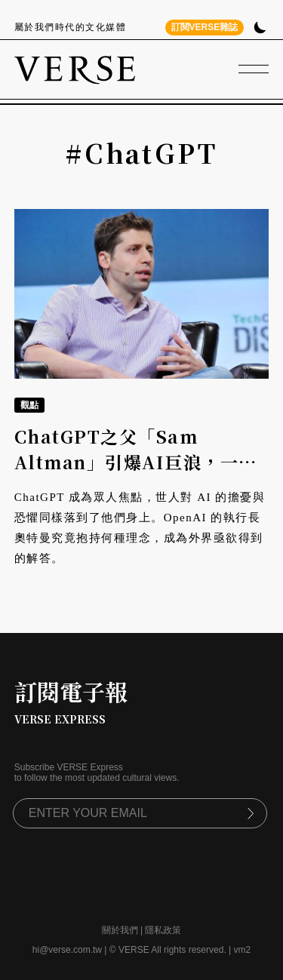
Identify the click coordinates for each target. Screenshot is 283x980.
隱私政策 (163, 930)
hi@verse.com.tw (67, 950)
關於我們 (120, 930)
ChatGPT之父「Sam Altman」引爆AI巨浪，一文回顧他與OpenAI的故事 (136, 462)
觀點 (29, 405)
